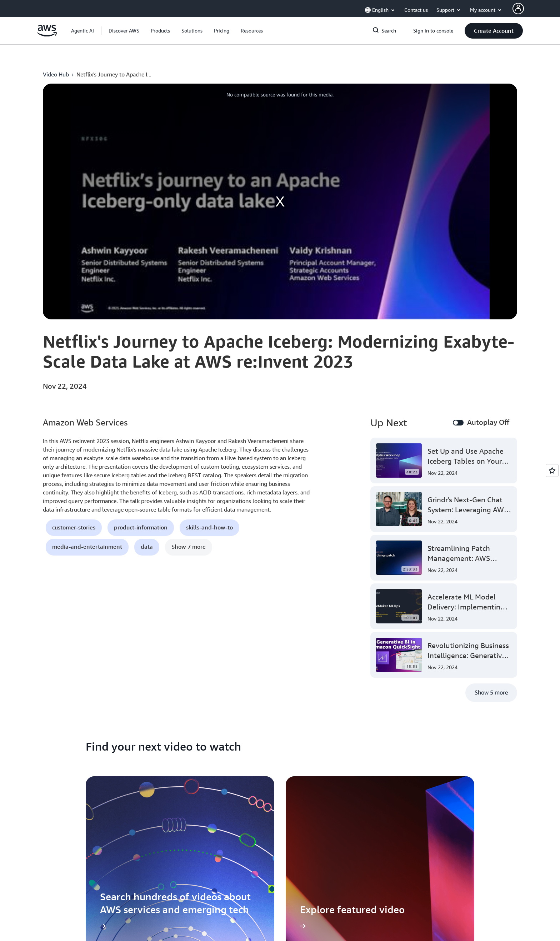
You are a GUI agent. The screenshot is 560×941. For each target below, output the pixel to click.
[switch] (458, 423)
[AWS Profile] (518, 9)
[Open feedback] (552, 470)
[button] (124, 31)
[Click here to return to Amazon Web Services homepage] (47, 34)
